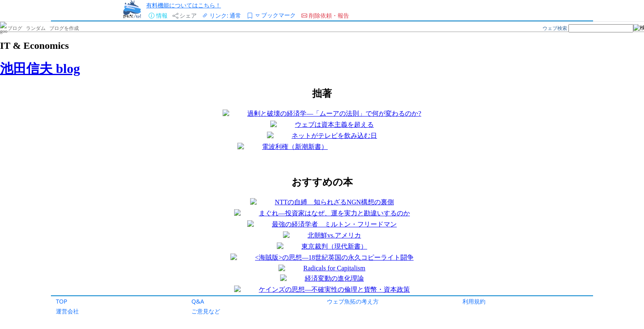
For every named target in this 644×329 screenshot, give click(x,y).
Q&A (198, 301)
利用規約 (474, 301)
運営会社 (67, 311)
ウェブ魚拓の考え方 (353, 301)
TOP (62, 301)
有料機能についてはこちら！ (184, 5)
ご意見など (206, 311)
